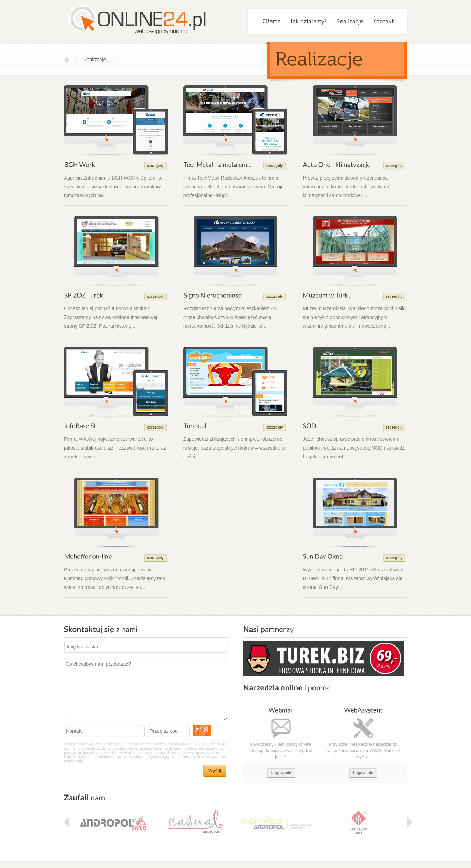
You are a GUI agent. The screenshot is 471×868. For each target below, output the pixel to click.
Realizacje (95, 60)
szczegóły (155, 166)
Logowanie (281, 773)
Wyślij (215, 771)
